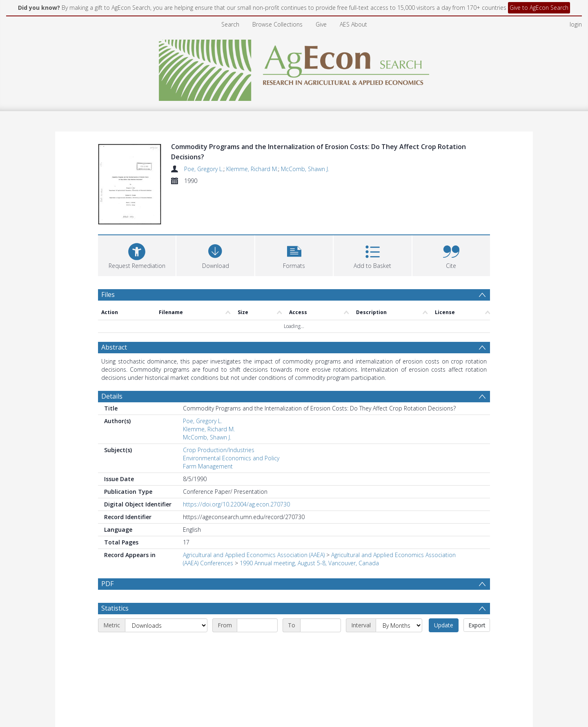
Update (444, 644)
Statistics (115, 627)
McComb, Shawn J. (305, 169)
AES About (353, 24)
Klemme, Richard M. (252, 169)
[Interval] (399, 644)
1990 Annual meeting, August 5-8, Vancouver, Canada (309, 563)
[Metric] (166, 644)
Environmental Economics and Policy (231, 458)
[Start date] (257, 644)
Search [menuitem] (230, 24)
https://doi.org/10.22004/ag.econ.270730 (236, 504)
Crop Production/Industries (219, 450)
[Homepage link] (294, 68)
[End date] (321, 644)
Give (321, 24)
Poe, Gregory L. (204, 169)
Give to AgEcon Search (539, 8)
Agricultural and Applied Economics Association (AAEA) (254, 555)
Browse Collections (277, 24)
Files (108, 294)
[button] (294, 255)
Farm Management (208, 466)
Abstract (114, 347)
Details (112, 396)
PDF (107, 584)
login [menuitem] (576, 24)
